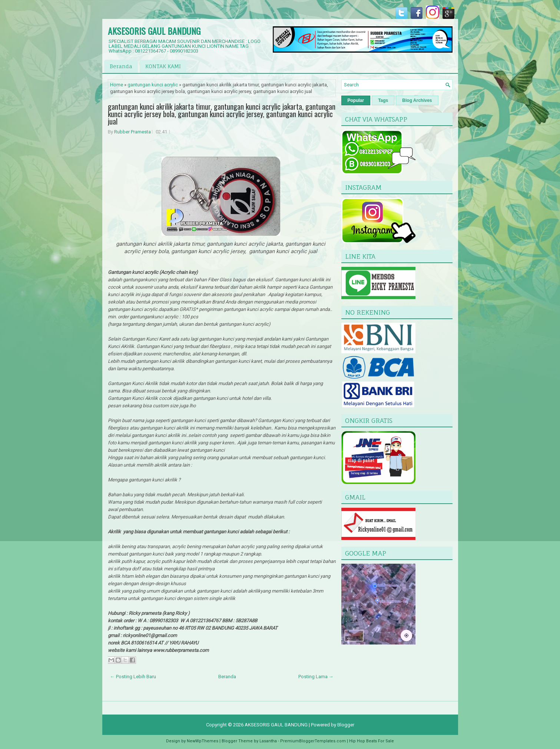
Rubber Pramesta (132, 132)
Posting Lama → (316, 677)
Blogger (346, 725)
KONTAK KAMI (163, 66)
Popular (356, 100)
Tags (383, 100)
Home (117, 85)
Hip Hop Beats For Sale (372, 741)
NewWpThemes (203, 741)
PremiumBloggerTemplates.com (313, 741)
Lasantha (268, 741)
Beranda (121, 66)
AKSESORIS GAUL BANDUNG (154, 31)
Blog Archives (417, 100)
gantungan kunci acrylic (153, 85)
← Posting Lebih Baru (133, 677)
